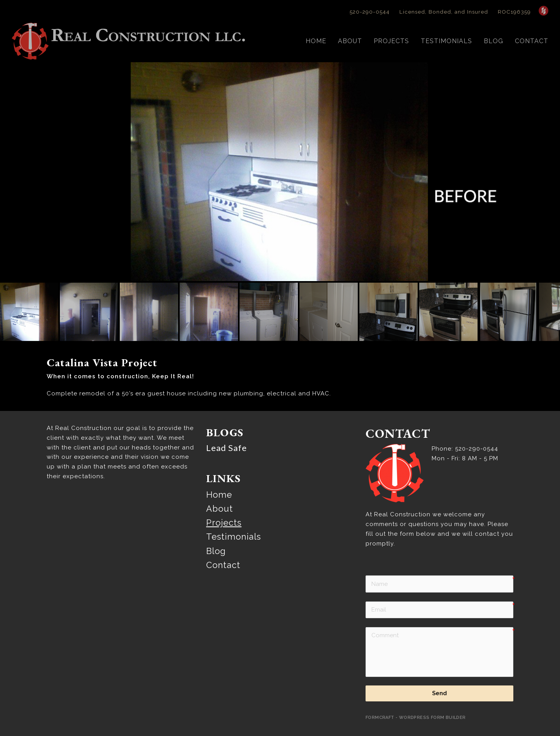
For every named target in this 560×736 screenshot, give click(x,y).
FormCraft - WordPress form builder (416, 699)
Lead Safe (227, 429)
